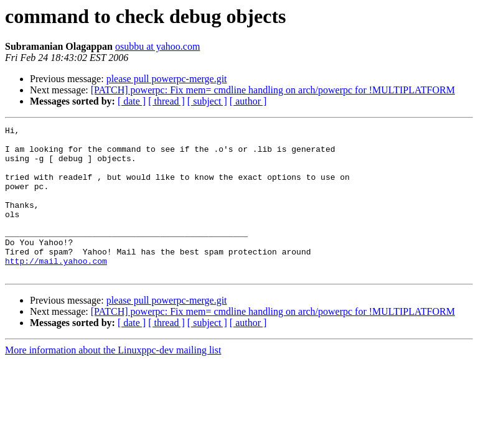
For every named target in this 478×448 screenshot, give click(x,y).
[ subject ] (207, 101)
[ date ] (132, 101)
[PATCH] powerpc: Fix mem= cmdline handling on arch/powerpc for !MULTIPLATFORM (273, 90)
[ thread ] (166, 101)
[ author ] (248, 101)
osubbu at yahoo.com (157, 46)
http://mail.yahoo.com (56, 289)
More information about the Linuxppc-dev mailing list (113, 380)
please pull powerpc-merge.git (167, 79)
